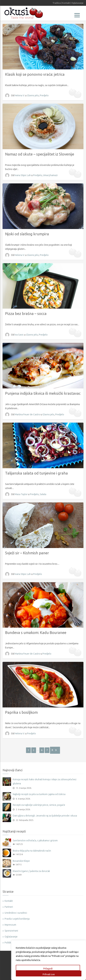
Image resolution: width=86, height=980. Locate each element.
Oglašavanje (78, 3)
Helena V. (20, 95)
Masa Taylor (21, 494)
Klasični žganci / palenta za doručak (31, 871)
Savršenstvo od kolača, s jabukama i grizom (35, 840)
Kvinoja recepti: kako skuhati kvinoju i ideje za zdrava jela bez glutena (45, 781)
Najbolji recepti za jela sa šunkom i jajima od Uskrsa (39, 794)
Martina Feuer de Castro (28, 414)
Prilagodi (48, 969)
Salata (43, 494)
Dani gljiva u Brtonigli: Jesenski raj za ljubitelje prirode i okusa (45, 816)
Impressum (10, 925)
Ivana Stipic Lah (23, 175)
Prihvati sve (49, 974)
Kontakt (66, 3)
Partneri (9, 907)
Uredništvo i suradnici (16, 913)
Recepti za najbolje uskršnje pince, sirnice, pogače (39, 805)
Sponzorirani (11, 931)
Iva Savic (19, 335)
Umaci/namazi (50, 175)
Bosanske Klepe (21, 861)
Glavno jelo (33, 95)
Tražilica (57, 3)
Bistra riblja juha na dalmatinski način (32, 851)
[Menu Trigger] (77, 15)
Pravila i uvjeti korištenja (17, 919)
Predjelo (44, 95)
